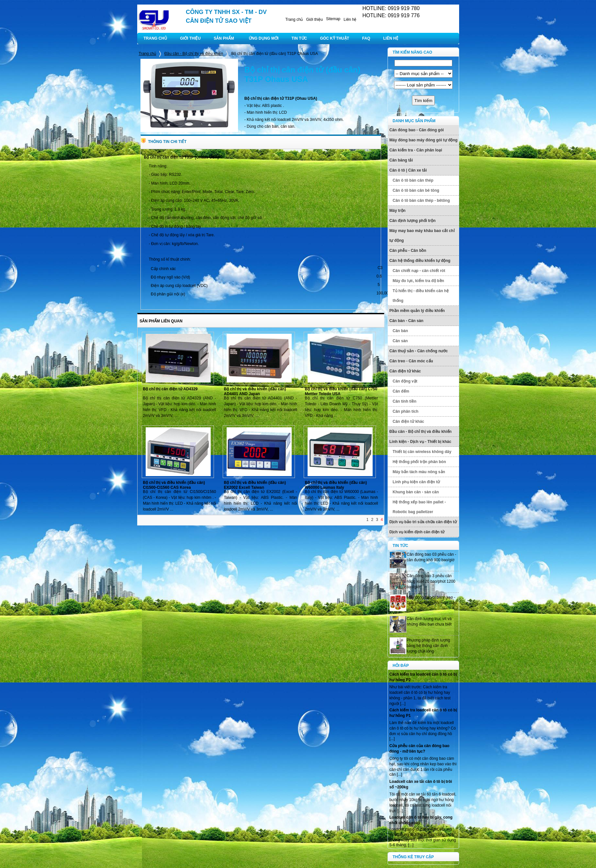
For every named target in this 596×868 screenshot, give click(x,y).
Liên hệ (350, 19)
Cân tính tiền (405, 401)
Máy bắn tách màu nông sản (419, 472)
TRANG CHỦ (155, 38)
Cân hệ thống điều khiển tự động (420, 261)
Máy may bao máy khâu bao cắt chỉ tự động (422, 236)
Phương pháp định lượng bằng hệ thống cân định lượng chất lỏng (429, 646)
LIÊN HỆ (391, 38)
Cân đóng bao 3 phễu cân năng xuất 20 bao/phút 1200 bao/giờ (431, 581)
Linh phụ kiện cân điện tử (417, 482)
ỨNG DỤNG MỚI (264, 38)
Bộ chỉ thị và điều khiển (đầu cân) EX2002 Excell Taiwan (255, 485)
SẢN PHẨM (224, 38)
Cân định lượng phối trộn (413, 221)
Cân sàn (400, 341)
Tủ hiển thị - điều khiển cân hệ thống (421, 296)
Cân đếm (401, 391)
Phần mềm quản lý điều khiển (417, 311)
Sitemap (333, 19)
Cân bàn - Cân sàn (407, 321)
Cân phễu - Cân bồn (408, 251)
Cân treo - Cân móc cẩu (411, 361)
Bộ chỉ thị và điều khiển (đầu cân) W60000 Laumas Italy (336, 485)
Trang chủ (294, 19)
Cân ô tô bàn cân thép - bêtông (421, 201)
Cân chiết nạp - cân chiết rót (419, 271)
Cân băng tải (401, 160)
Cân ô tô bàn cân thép (413, 180)
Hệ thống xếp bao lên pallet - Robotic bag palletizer (419, 507)
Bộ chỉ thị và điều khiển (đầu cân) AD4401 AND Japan (255, 391)
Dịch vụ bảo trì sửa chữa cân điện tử (423, 522)
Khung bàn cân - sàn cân (416, 492)
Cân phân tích (406, 411)
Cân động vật (405, 381)
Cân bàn (400, 331)
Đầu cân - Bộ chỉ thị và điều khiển (194, 54)
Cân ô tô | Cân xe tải (408, 170)
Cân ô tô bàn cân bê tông (416, 190)
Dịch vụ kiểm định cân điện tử (417, 532)
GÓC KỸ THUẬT (335, 38)
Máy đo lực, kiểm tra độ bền (418, 281)
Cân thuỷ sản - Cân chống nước (419, 351)
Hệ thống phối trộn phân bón (419, 462)
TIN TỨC (299, 38)
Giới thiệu (314, 19)
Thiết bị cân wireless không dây (422, 452)
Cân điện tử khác (405, 371)
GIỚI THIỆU (190, 38)
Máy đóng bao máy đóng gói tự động (424, 140)
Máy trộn (398, 211)
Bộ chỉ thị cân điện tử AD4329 (170, 389)
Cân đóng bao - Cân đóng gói (417, 130)
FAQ (366, 38)
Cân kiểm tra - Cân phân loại (416, 150)
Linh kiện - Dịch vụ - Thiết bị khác (420, 442)
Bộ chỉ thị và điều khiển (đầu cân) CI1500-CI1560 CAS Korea (174, 485)
